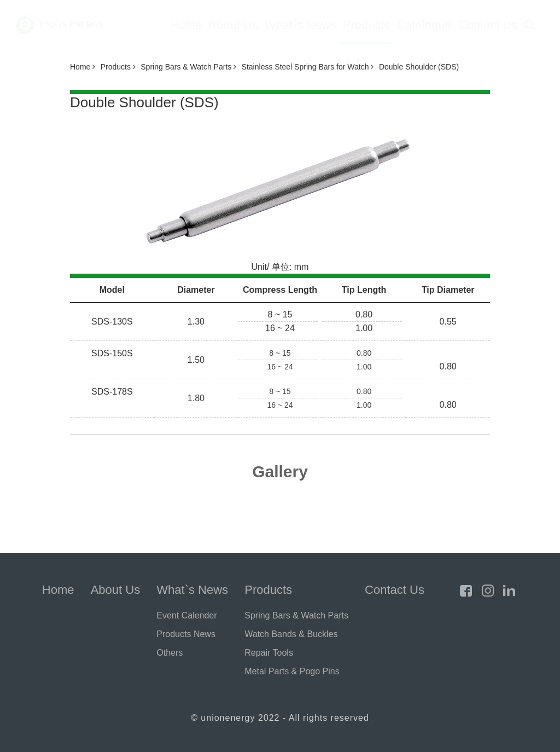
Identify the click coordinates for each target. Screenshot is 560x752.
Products (367, 25)
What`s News (301, 25)
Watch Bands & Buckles (291, 634)
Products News (186, 634)
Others (170, 653)
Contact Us (488, 25)
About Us (233, 25)
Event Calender (186, 615)
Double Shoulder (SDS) (419, 67)
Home (186, 25)
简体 (352, 63)
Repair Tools (269, 653)
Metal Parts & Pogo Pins (292, 671)
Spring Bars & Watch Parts (188, 67)
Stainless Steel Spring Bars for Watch (308, 67)
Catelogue (424, 25)
